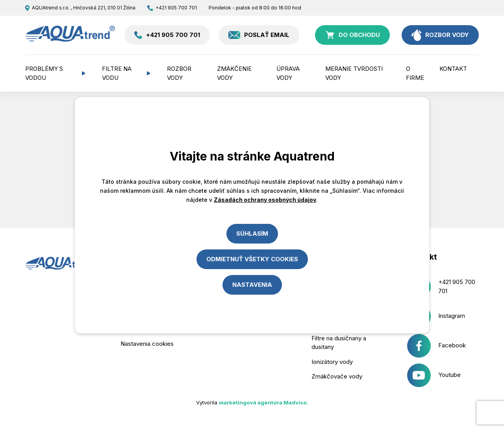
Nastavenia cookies (147, 344)
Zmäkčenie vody (234, 73)
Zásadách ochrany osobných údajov (265, 200)
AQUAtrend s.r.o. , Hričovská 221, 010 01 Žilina (80, 8)
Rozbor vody (179, 73)
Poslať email (259, 35)
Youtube (434, 375)
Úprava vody (288, 73)
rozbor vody (440, 35)
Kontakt (453, 69)
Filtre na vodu (117, 73)
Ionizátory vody (332, 362)
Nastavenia (252, 285)
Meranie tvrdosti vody (354, 73)
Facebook (437, 346)
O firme (415, 73)
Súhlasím (252, 233)
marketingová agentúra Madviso (263, 402)
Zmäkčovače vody (337, 376)
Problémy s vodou (44, 73)
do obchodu (352, 35)
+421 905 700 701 (172, 8)
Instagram (436, 316)
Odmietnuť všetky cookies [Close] (252, 259)
